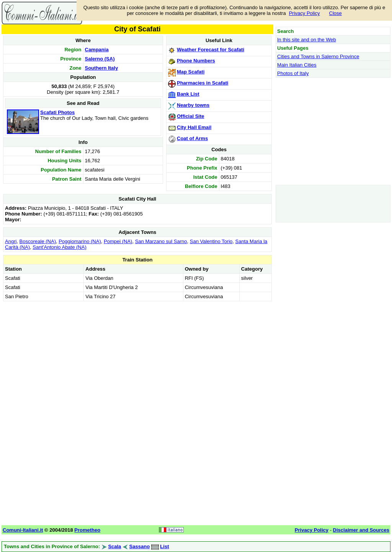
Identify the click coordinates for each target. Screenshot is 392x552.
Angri (11, 241)
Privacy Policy (305, 13)
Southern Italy (102, 68)
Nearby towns (193, 105)
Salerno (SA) (100, 59)
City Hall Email (194, 127)
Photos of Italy (293, 73)
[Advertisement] (137, 357)
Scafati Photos (57, 112)
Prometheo (87, 530)
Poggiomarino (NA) (80, 241)
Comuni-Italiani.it (23, 530)
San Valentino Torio (211, 241)
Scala (114, 546)
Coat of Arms (192, 138)
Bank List (188, 94)
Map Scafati (191, 72)
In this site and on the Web (307, 40)
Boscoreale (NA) (38, 241)
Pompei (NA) (118, 241)
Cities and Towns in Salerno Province (318, 56)
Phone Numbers (196, 61)
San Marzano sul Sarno (161, 241)
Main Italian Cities (297, 65)
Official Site (191, 116)
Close (336, 13)
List (164, 546)
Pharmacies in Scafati (203, 83)
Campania (97, 50)
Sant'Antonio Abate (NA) (60, 247)
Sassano (140, 546)
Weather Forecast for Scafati (211, 50)
